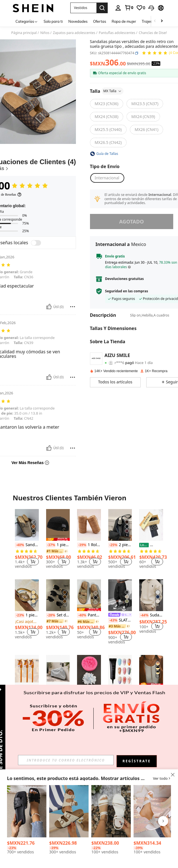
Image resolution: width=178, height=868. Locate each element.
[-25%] (113, 545)
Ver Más (89, 734)
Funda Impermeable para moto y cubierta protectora (58, 696)
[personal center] (118, 8)
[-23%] (20, 615)
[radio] (107, 104)
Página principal (24, 33)
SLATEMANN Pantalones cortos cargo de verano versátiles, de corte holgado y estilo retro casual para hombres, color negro (120, 620)
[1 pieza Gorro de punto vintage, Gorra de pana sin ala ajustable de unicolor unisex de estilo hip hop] (58, 525)
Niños (45, 33)
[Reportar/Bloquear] (73, 307)
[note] (58, 539)
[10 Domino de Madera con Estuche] (151, 525)
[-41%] (20, 691)
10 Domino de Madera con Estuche (151, 545)
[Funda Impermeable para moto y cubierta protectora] (58, 671)
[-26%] (155, 545)
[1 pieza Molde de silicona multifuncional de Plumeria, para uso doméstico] (89, 671)
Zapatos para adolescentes (74, 33)
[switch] (36, 243)
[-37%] (51, 545)
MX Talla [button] (113, 91)
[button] (151, 8)
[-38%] (82, 691)
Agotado (132, 221)
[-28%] (51, 615)
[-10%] (61, 696)
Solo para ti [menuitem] (53, 21)
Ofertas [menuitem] (100, 21)
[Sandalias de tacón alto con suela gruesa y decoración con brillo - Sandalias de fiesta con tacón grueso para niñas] (153, 811)
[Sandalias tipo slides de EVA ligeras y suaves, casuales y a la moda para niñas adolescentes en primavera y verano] (27, 811)
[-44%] (144, 615)
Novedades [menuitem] (78, 21)
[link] (129, 8)
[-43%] (113, 620)
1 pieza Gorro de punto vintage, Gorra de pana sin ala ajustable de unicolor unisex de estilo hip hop (58, 545)
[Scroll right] (162, 21)
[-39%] (82, 545)
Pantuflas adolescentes (117, 33)
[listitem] (27, 540)
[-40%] (20, 545)
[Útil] (49, 307)
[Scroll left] (155, 21)
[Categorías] (27, 21)
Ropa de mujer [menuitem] (124, 21)
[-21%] (113, 691)
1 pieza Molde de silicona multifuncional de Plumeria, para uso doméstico (89, 691)
